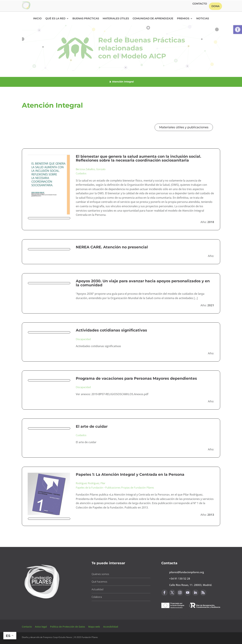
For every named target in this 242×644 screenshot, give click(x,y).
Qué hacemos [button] (99, 582)
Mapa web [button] (94, 627)
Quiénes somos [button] (100, 574)
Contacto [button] (200, 4)
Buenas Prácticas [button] (86, 19)
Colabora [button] (97, 597)
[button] (238, 30)
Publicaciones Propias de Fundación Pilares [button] (130, 487)
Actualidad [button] (97, 589)
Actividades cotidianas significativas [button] (111, 330)
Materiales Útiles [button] (116, 19)
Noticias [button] (203, 19)
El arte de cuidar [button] (92, 426)
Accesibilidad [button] (111, 627)
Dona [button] (215, 6)
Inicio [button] (37, 19)
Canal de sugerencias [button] (178, 617)
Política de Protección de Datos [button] (68, 627)
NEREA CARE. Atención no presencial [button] (112, 247)
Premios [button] (183, 19)
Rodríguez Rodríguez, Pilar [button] (91, 483)
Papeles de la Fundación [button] (89, 487)
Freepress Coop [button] (50, 637)
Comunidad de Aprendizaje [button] (153, 19)
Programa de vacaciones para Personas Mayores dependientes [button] (136, 378)
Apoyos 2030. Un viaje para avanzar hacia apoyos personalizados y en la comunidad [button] (143, 283)
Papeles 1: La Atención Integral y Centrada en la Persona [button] (130, 474)
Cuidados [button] (81, 173)
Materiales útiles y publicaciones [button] (184, 127)
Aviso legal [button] (41, 627)
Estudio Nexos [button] (65, 637)
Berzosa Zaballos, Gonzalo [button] (91, 169)
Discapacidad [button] (83, 339)
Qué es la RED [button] (55, 19)
